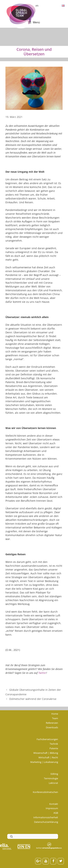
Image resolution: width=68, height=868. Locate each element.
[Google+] (38, 861)
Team (55, 718)
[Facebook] (53, 861)
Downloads (52, 727)
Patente (54, 748)
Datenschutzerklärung (46, 822)
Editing (54, 774)
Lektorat (53, 783)
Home (55, 714)
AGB (56, 813)
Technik (54, 744)
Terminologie (51, 778)
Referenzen (52, 723)
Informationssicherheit (46, 817)
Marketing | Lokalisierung (44, 762)
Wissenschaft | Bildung (46, 753)
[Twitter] (61, 861)
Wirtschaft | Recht (48, 757)
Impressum (52, 808)
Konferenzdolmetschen (45, 792)
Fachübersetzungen (47, 739)
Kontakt (54, 804)
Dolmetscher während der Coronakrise (33, 699)
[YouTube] (46, 861)
